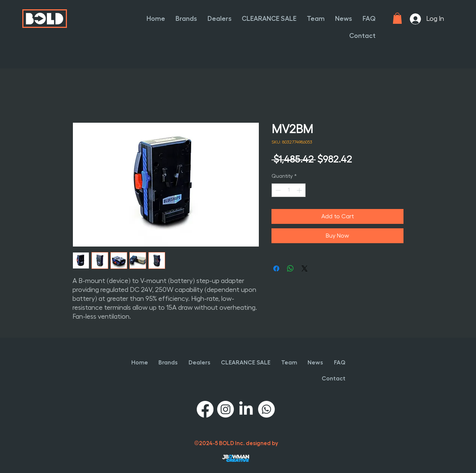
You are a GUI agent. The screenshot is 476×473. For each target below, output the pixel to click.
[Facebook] (205, 409)
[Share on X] (305, 268)
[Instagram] (226, 409)
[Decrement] (277, 190)
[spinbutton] (289, 190)
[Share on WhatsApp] (290, 268)
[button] (186, 19)
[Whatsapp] (266, 409)
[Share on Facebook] (276, 268)
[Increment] (300, 190)
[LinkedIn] (246, 409)
